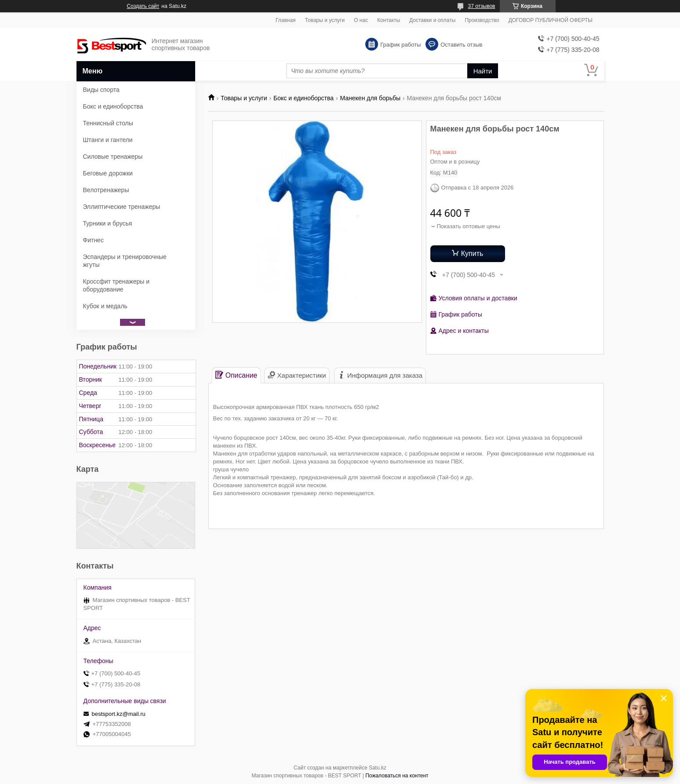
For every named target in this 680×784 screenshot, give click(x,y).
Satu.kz (378, 768)
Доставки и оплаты (432, 20)
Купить (472, 253)
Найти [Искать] (483, 71)
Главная (286, 20)
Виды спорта (101, 90)
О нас (361, 20)
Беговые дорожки (108, 173)
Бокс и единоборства (304, 98)
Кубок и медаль (105, 306)
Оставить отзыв (461, 45)
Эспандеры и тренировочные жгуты (125, 261)
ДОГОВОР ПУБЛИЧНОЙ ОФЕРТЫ (551, 20)
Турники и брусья (108, 223)
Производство (482, 20)
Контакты (389, 20)
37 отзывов (481, 6)
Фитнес (93, 240)
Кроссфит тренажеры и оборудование (116, 285)
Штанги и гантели (108, 140)
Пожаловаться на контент (397, 776)
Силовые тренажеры (113, 157)
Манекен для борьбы (370, 98)
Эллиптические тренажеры (122, 207)
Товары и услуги (325, 20)
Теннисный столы (108, 123)
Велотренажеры (106, 190)
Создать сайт (143, 6)
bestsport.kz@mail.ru (119, 714)
